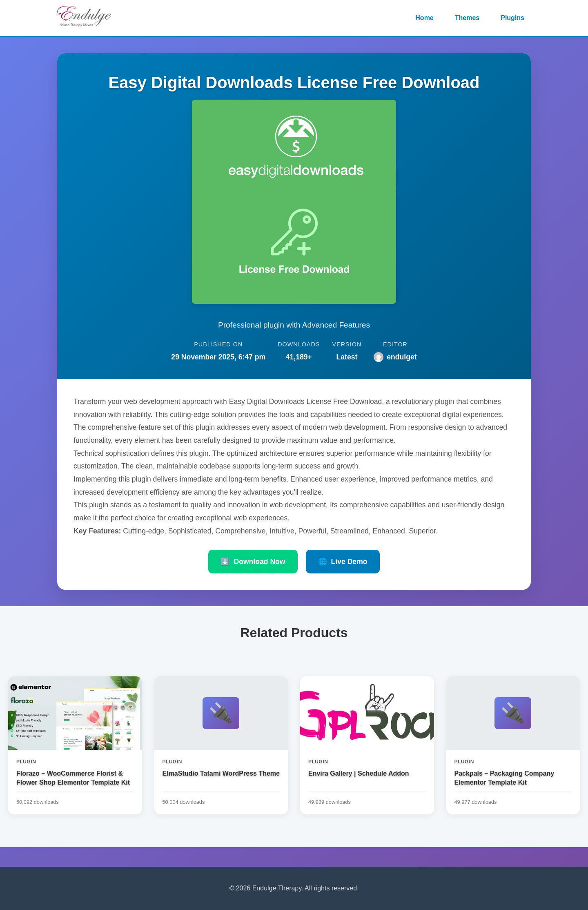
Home (424, 18)
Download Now (253, 562)
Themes (467, 18)
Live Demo (343, 562)
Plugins (512, 18)
